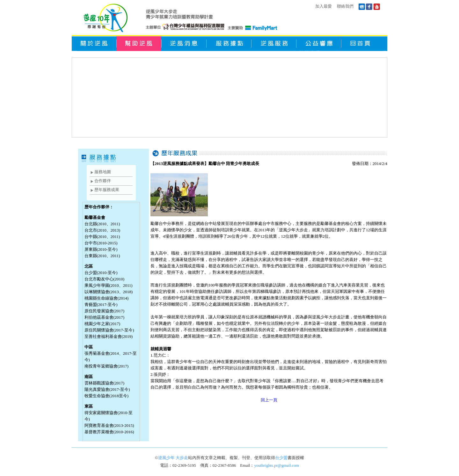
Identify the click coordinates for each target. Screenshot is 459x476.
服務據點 (229, 43)
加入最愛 (324, 6)
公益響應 (319, 43)
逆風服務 (274, 43)
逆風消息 (184, 43)
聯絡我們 (345, 6)
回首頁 (364, 43)
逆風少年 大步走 (173, 458)
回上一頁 (269, 400)
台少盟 (281, 458)
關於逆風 (94, 43)
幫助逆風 (139, 43)
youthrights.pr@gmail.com (277, 465)
